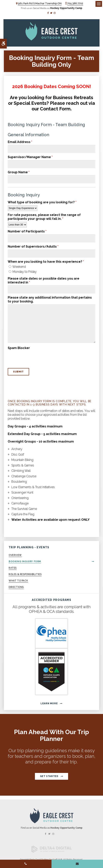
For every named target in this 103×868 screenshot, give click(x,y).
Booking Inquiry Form (25, 561)
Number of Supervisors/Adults (33, 246)
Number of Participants (27, 231)
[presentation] (30, 357)
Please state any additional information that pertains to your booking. (50, 299)
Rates (13, 568)
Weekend (17, 267)
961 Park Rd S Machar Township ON (40, 3)
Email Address (20, 142)
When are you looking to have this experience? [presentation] (46, 262)
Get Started (49, 776)
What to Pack (18, 581)
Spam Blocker (19, 348)
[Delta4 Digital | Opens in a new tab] (51, 852)
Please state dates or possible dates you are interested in (43, 280)
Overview (15, 555)
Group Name (19, 172)
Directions (16, 587)
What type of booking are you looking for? (42, 202)
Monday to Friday (23, 272)
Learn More (49, 703)
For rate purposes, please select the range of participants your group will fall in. (44, 217)
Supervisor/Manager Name (30, 157)
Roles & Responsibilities (25, 574)
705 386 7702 (75, 3)
